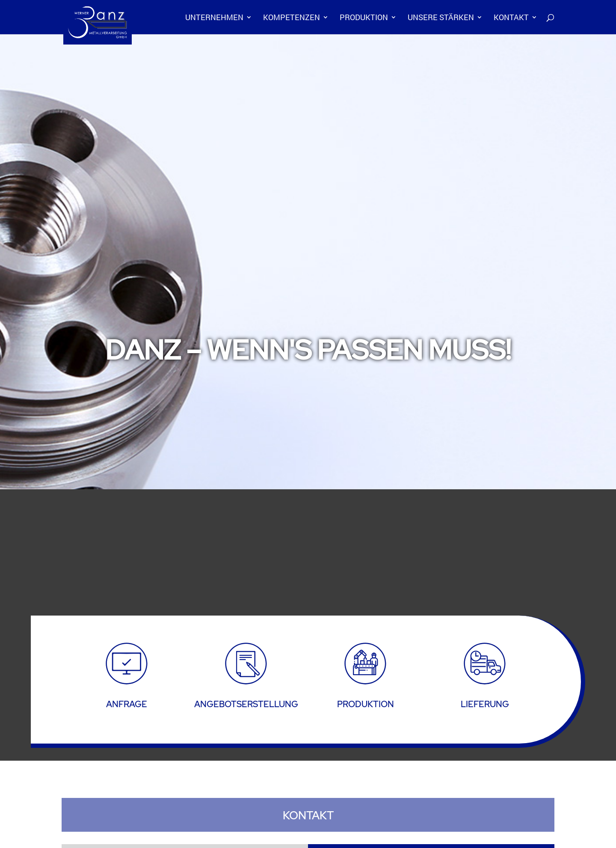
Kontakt (511, 18)
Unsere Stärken (441, 18)
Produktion (364, 18)
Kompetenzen (292, 18)
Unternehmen (214, 18)
